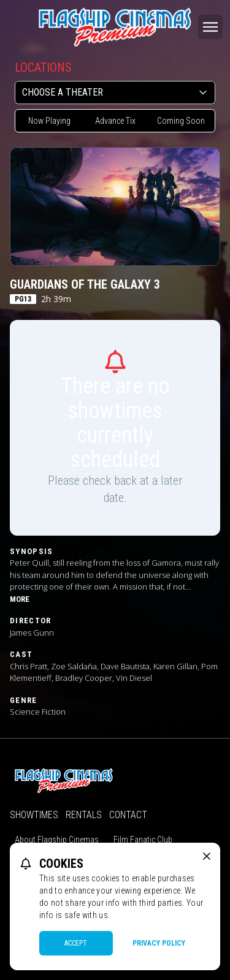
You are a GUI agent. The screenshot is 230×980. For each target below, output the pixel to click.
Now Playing (49, 121)
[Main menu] (210, 27)
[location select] (115, 93)
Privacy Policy (159, 943)
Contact (128, 815)
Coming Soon (181, 121)
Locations (43, 67)
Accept (76, 943)
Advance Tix (115, 121)
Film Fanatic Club (143, 840)
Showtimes (34, 815)
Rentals (84, 815)
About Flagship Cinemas (57, 840)
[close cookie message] (207, 856)
